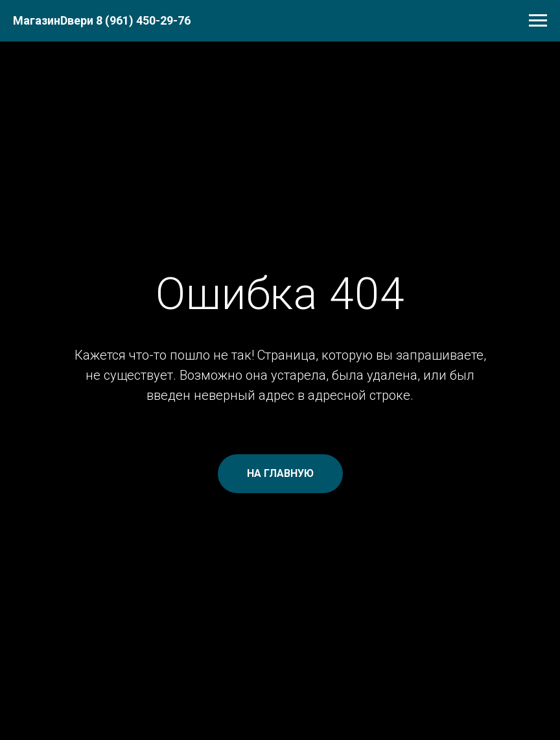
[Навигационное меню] (538, 21)
